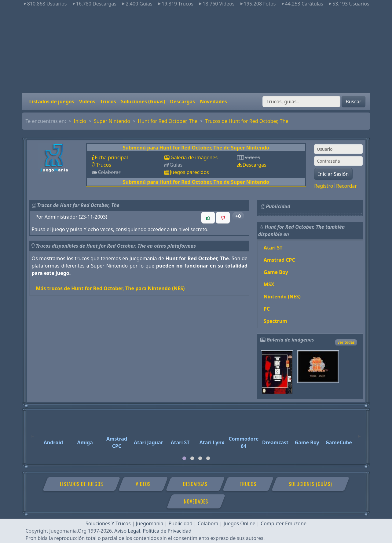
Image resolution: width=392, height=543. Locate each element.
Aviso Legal (127, 531)
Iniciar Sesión (333, 174)
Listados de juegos (52, 102)
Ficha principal (111, 157)
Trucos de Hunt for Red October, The (247, 121)
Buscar (353, 102)
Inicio (80, 121)
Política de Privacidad (167, 531)
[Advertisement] (196, 50)
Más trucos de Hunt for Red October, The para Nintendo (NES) (110, 288)
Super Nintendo (112, 121)
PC (267, 309)
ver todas (346, 342)
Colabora (208, 523)
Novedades (213, 102)
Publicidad (181, 523)
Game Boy (276, 272)
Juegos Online (240, 523)
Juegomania (150, 523)
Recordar (346, 186)
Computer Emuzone (284, 523)
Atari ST (273, 248)
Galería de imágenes (194, 157)
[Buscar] (301, 102)
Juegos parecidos (189, 172)
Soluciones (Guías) (143, 102)
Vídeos (87, 102)
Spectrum (275, 321)
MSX (269, 284)
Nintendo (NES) (282, 297)
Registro (324, 186)
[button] (208, 218)
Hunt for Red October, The (168, 121)
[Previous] (33, 434)
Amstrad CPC (279, 260)
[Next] (359, 434)
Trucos (108, 102)
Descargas (182, 102)
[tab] (184, 458)
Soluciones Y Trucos (108, 523)
